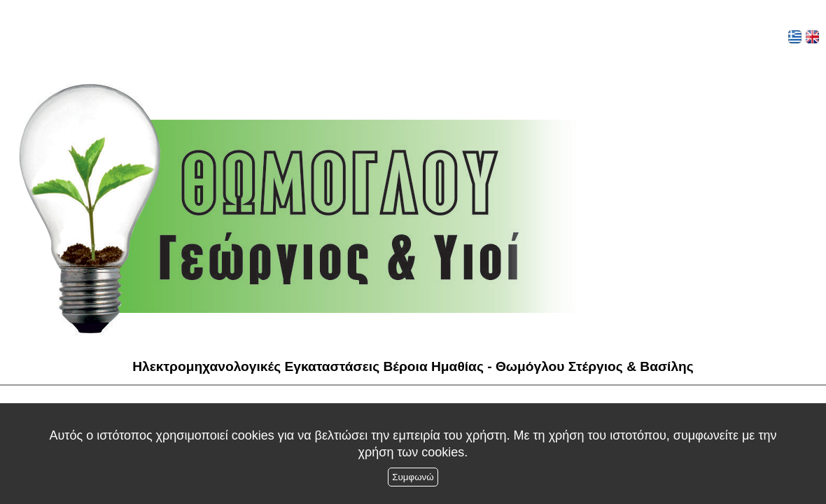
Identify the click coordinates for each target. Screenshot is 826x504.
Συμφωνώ (413, 477)
